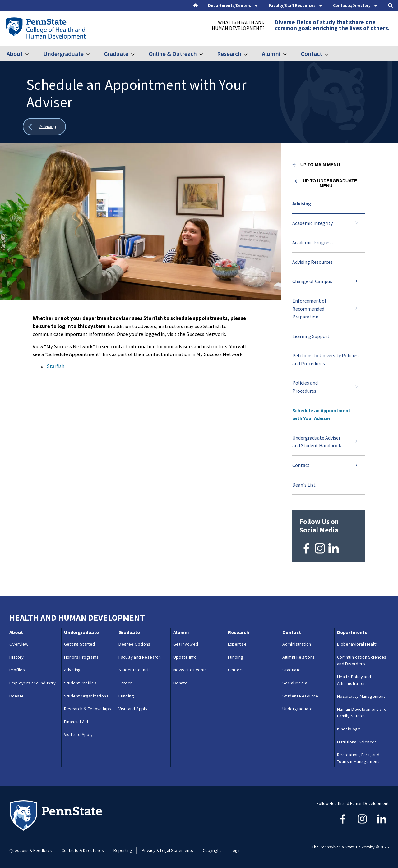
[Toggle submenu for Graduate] (137, 54)
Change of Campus (312, 281)
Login (236, 850)
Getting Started (80, 644)
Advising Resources (312, 262)
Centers (236, 670)
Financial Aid (76, 721)
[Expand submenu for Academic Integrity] (357, 223)
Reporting (123, 850)
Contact (311, 54)
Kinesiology (349, 729)
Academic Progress (312, 242)
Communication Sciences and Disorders (362, 660)
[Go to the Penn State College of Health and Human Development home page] (45, 28)
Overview (19, 644)
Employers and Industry (33, 683)
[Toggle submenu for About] (31, 54)
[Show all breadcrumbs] (44, 127)
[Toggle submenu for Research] (249, 54)
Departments (352, 632)
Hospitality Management (361, 696)
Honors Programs (81, 657)
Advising (302, 203)
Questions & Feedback (31, 850)
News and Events (190, 670)
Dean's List (304, 485)
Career (125, 683)
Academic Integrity (312, 223)
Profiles (17, 670)
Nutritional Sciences (357, 742)
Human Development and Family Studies (362, 712)
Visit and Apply (79, 734)
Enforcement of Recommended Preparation (309, 309)
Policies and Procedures (305, 387)
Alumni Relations (298, 657)
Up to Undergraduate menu (330, 183)
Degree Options (134, 644)
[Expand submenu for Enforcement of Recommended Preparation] (357, 309)
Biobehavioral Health (358, 644)
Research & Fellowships (88, 709)
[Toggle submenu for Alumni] (289, 54)
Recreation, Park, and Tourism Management (358, 758)
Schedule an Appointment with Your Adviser (321, 414)
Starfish (56, 366)
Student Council (134, 670)
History (17, 657)
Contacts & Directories (83, 850)
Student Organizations (86, 696)
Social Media (295, 683)
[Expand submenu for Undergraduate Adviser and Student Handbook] (357, 442)
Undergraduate (63, 54)
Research (229, 54)
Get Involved (186, 644)
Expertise (237, 644)
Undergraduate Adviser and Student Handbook (317, 442)
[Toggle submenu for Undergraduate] (92, 54)
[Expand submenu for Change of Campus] (357, 281)
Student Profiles (80, 683)
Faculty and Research (140, 657)
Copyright (212, 850)
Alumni (271, 54)
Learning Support (311, 336)
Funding (126, 696)
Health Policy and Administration (354, 680)
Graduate (116, 54)
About (15, 54)
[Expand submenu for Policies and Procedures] (357, 387)
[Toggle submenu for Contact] (330, 54)
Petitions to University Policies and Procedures (325, 359)
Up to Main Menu (320, 165)
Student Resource (300, 696)
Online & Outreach (173, 54)
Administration (297, 644)
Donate (16, 696)
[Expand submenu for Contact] (357, 465)
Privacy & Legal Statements (167, 850)
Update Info (185, 657)
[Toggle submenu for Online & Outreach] (205, 54)
